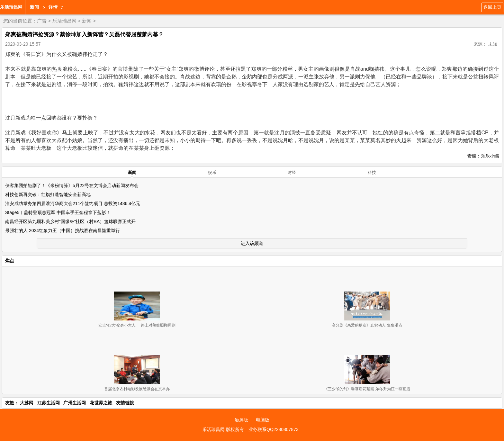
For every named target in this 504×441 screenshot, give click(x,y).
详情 (53, 7)
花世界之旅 (101, 403)
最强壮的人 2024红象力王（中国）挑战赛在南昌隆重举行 (63, 230)
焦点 (10, 261)
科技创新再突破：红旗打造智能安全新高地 (48, 194)
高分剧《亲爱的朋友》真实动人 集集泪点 (367, 325)
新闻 (34, 7)
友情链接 (125, 403)
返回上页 (492, 7)
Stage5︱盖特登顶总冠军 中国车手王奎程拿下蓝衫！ (58, 212)
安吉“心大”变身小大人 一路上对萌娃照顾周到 (137, 325)
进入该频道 (252, 243)
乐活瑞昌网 (11, 7)
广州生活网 (75, 403)
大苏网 (27, 403)
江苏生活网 (49, 403)
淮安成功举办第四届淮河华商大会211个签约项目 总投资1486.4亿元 (73, 203)
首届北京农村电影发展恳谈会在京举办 (137, 389)
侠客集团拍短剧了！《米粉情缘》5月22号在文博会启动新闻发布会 (72, 185)
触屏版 (241, 420)
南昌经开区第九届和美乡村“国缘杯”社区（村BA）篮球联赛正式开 (70, 221)
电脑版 (263, 420)
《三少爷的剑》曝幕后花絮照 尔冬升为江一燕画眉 (367, 389)
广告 (42, 21)
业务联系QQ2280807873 (274, 429)
